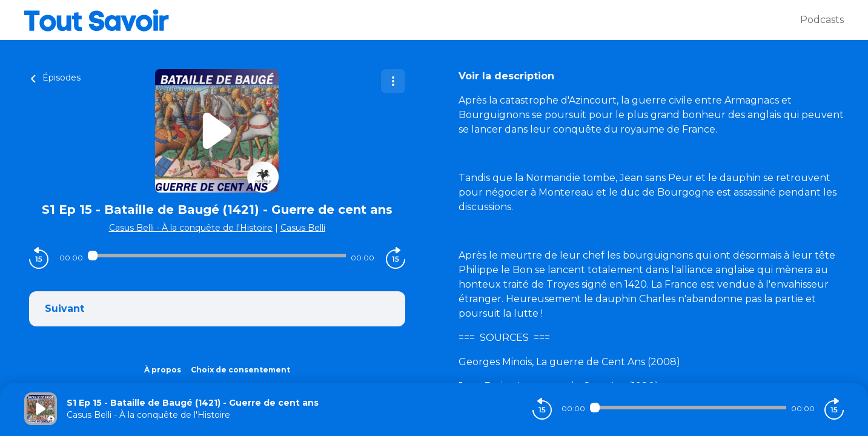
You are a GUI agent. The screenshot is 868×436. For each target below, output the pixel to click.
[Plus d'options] (393, 81)
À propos (163, 370)
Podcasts (822, 20)
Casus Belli (303, 228)
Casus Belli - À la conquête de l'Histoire (191, 228)
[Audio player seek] (217, 256)
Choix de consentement (240, 370)
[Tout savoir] (412, 20)
